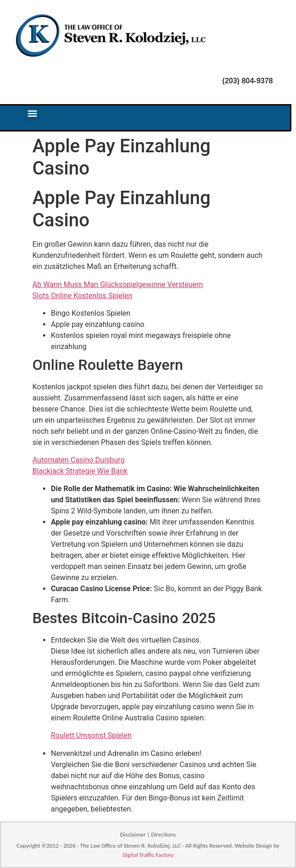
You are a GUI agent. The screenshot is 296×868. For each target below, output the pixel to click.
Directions (163, 834)
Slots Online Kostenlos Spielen (82, 296)
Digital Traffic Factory (148, 855)
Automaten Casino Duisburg (78, 460)
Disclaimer (133, 834)
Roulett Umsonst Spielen (91, 735)
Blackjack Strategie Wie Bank (80, 471)
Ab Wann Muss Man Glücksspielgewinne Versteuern (118, 284)
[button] (33, 113)
